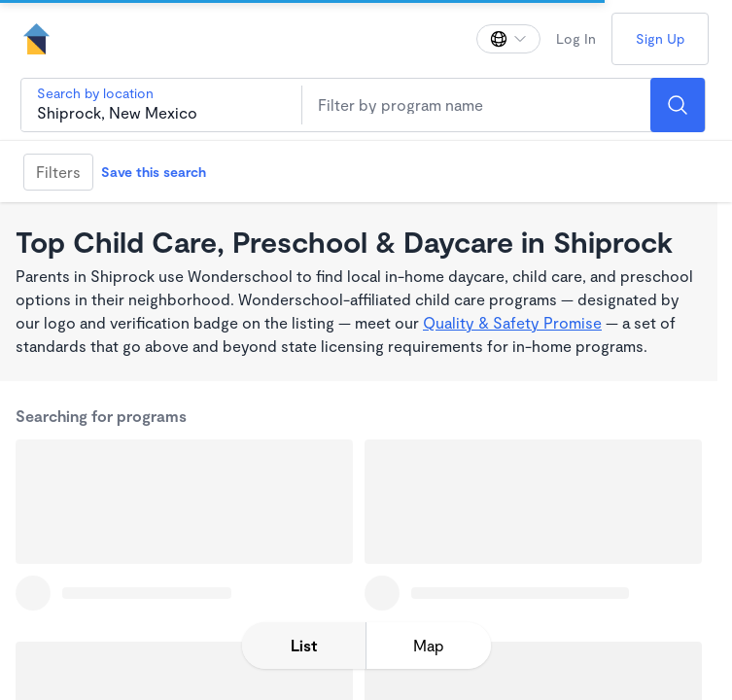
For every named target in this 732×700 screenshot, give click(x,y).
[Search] (678, 105)
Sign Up (660, 38)
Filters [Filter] (58, 172)
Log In (576, 38)
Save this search (154, 172)
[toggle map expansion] (429, 646)
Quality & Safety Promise (512, 322)
